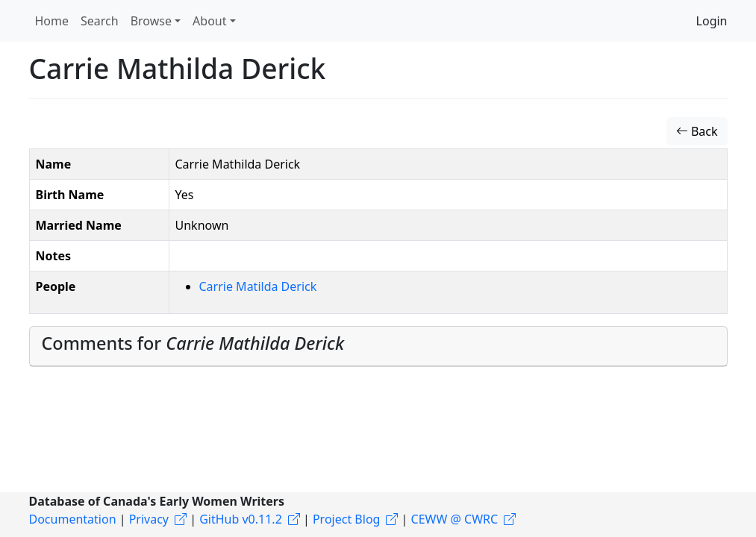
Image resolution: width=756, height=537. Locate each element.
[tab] (378, 346)
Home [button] (52, 21)
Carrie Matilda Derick (258, 286)
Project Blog (346, 519)
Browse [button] (151, 21)
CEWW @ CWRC (455, 519)
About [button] (209, 21)
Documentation (73, 519)
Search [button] (100, 21)
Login (712, 21)
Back (697, 131)
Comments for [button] (193, 343)
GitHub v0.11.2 (241, 519)
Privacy (149, 519)
